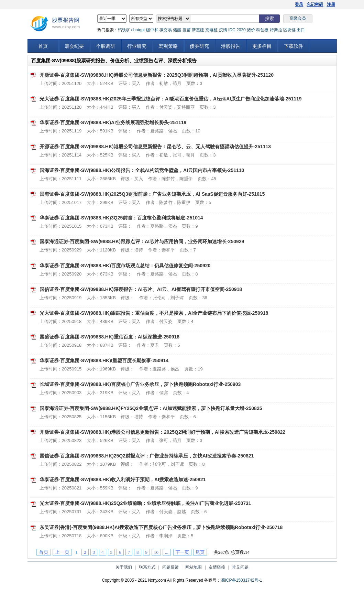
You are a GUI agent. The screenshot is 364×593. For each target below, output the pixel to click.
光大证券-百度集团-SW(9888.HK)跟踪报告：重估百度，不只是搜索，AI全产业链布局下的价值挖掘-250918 (154, 313)
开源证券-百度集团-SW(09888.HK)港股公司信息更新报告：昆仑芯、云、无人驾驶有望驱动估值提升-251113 (155, 147)
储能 (177, 30)
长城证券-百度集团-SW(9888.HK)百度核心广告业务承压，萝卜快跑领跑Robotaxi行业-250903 (140, 384)
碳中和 (152, 30)
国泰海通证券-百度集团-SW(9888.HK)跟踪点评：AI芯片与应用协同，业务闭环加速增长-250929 (142, 241)
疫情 (223, 30)
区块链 (289, 30)
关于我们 (124, 567)
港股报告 (231, 46)
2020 (241, 30)
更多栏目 (262, 46)
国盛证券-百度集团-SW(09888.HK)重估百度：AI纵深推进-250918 (110, 337)
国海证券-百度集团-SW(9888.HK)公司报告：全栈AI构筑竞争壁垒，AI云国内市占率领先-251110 (142, 170)
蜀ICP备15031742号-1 (242, 580)
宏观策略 (168, 46)
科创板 (262, 30)
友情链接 (217, 567)
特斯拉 (276, 30)
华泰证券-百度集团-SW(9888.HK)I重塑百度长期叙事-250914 (104, 360)
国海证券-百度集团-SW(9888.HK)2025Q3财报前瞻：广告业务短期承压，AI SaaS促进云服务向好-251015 (152, 194)
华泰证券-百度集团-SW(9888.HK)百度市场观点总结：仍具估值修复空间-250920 (125, 266)
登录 (299, 4)
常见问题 (240, 567)
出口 (301, 30)
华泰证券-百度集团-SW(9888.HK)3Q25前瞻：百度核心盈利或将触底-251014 (121, 218)
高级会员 (298, 18)
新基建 (198, 30)
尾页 (200, 552)
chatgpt (138, 30)
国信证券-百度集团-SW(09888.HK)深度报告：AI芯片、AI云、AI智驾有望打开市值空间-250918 (141, 289)
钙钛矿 (124, 30)
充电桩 (211, 30)
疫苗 (187, 30)
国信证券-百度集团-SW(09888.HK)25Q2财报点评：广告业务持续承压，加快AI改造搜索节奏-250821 (147, 456)
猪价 (251, 30)
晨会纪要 (74, 46)
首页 (43, 46)
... (167, 552)
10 (156, 552)
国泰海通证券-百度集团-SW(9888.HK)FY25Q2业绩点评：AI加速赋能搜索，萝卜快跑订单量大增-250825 (151, 408)
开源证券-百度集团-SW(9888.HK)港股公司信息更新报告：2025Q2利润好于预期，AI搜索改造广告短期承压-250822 (163, 432)
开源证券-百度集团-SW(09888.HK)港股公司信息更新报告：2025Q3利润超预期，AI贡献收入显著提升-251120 (157, 75)
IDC (232, 30)
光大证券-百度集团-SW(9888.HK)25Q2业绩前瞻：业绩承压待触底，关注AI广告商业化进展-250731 (145, 503)
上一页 (62, 552)
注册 (331, 4)
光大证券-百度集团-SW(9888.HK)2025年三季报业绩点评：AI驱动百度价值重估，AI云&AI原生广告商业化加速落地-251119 (171, 99)
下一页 (182, 552)
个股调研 (106, 46)
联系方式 (147, 567)
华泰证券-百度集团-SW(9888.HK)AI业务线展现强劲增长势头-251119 (113, 122)
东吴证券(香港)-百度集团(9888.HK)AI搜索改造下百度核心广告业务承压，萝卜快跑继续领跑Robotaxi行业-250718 (161, 527)
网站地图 (194, 567)
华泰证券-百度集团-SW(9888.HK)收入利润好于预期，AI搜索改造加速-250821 (123, 479)
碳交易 (166, 30)
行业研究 (137, 46)
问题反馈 (170, 567)
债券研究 (199, 46)
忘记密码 (315, 4)
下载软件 (294, 46)
